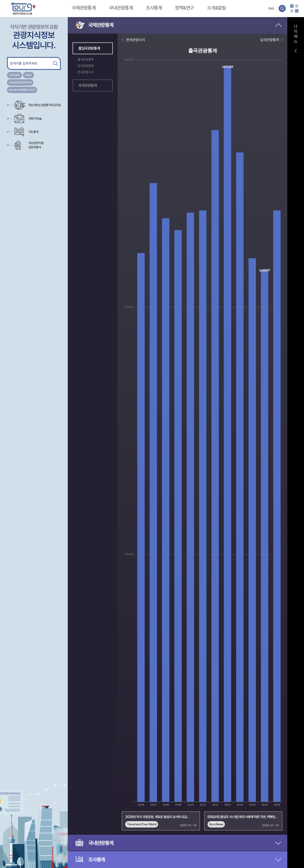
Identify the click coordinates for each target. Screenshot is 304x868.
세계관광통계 (88, 85)
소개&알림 (216, 8)
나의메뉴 (296, 34)
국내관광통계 (121, 8)
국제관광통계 (84, 8)
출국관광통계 (86, 59)
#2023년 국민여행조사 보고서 (22, 90)
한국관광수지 (86, 72)
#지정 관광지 (14, 75)
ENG (271, 9)
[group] (161, 819)
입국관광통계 (86, 66)
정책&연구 (184, 8)
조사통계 (154, 8)
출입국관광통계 (89, 48)
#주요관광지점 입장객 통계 (20, 82)
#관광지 (28, 75)
